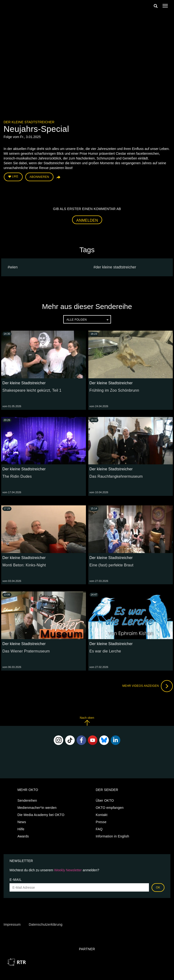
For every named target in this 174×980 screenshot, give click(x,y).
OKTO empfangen (110, 808)
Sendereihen (27, 800)
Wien (14, 267)
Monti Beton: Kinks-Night (24, 565)
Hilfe (21, 829)
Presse (101, 822)
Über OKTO (105, 800)
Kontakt (102, 815)
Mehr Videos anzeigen (148, 686)
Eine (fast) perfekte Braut (111, 565)
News (22, 822)
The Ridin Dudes (17, 476)
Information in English (112, 836)
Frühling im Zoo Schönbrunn (114, 390)
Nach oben (87, 721)
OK (158, 888)
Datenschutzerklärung (45, 924)
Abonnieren (39, 177)
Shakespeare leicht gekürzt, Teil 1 (32, 390)
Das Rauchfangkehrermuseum (116, 476)
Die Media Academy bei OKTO (41, 815)
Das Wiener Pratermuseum (26, 651)
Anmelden (87, 220)
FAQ (99, 829)
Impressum (12, 924)
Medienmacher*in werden (37, 808)
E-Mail (16, 880)
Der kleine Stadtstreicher (29, 122)
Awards (23, 836)
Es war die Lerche (105, 651)
